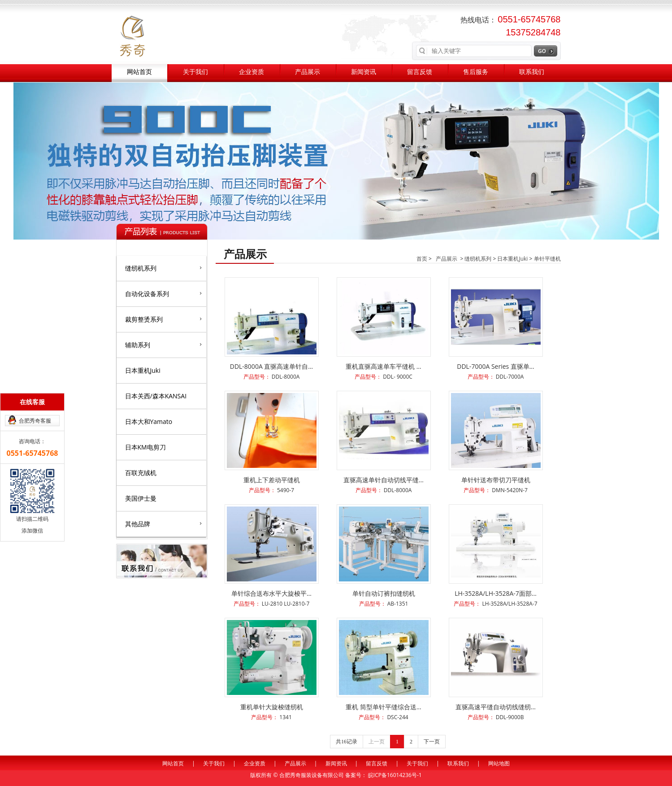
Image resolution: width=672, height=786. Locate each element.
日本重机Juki (143, 370)
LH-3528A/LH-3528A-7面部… (496, 593)
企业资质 (251, 72)
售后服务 (476, 72)
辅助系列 (163, 345)
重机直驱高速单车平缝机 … (384, 366)
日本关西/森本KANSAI (156, 396)
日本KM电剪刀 (145, 447)
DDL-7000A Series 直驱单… (496, 366)
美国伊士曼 (141, 498)
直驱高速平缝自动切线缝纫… (496, 707)
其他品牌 (163, 524)
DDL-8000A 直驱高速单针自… (272, 366)
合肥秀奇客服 (35, 421)
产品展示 (308, 72)
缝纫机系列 (163, 268)
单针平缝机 (547, 259)
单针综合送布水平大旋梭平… (271, 593)
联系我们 (532, 72)
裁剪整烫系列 (163, 319)
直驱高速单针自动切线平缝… (384, 480)
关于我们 (195, 72)
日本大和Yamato (149, 421)
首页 (422, 259)
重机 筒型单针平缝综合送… (384, 707)
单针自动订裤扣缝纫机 (384, 593)
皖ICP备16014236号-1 (395, 775)
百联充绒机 (141, 473)
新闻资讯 (364, 72)
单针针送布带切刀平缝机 (496, 480)
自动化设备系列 (163, 293)
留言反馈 (420, 72)
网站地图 (499, 763)
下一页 (432, 742)
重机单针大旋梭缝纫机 (272, 707)
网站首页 (139, 72)
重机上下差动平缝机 (272, 480)
